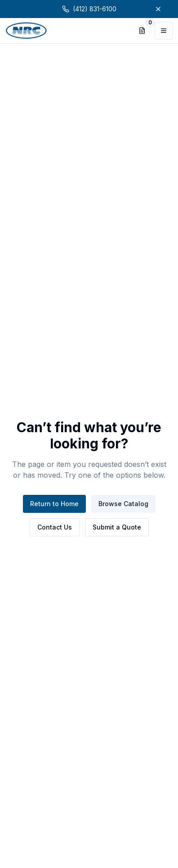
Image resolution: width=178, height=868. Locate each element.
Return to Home (54, 504)
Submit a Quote (117, 527)
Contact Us (55, 527)
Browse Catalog (123, 504)
